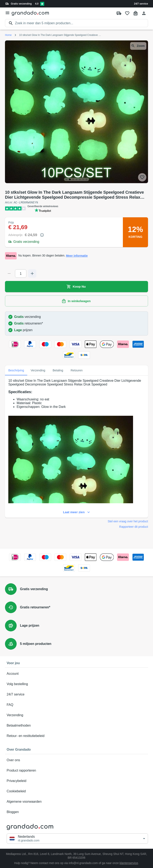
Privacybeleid (76, 781)
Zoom (138, 46)
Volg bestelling (76, 684)
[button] (77, 838)
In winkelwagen (76, 301)
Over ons (76, 760)
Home (8, 35)
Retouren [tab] (77, 370)
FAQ (76, 705)
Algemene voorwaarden (76, 801)
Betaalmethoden (76, 725)
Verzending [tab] (38, 370)
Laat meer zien (76, 512)
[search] (81, 23)
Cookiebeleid (76, 791)
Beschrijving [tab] (16, 370)
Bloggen (76, 812)
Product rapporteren (76, 770)
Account (76, 673)
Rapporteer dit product (134, 526)
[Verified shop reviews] (42, 4)
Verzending (76, 715)
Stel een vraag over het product (128, 521)
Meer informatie (77, 256)
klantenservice (129, 863)
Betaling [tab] (58, 370)
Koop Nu (76, 286)
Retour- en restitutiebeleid (76, 736)
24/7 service (141, 4)
